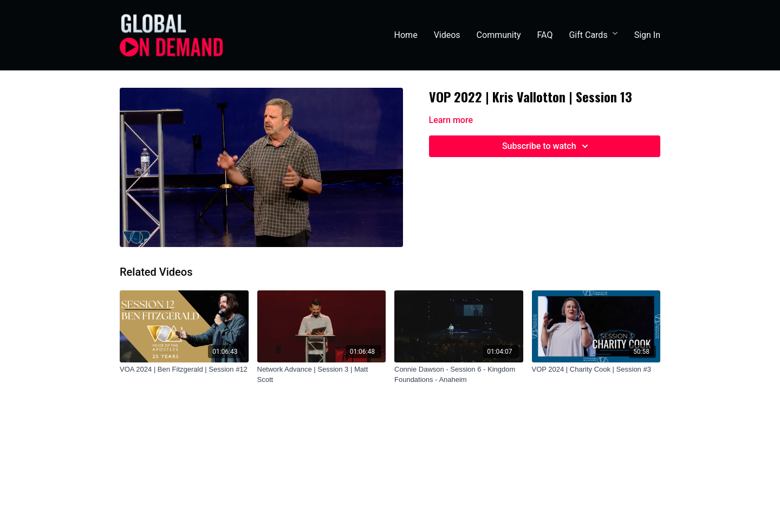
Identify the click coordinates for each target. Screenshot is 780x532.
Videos (447, 35)
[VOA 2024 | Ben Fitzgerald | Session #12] (184, 369)
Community (499, 35)
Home (406, 35)
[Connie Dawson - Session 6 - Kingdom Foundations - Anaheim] (459, 375)
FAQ (545, 35)
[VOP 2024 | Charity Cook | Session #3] (596, 369)
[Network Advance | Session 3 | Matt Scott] (322, 375)
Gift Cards (593, 35)
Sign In (647, 35)
